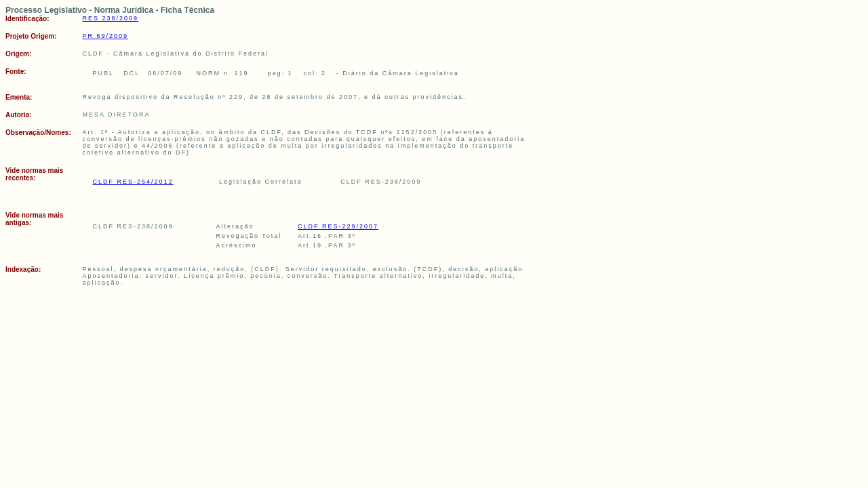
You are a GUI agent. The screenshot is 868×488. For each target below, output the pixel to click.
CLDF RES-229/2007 (338, 226)
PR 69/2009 (106, 36)
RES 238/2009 (111, 18)
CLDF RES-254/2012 (133, 182)
